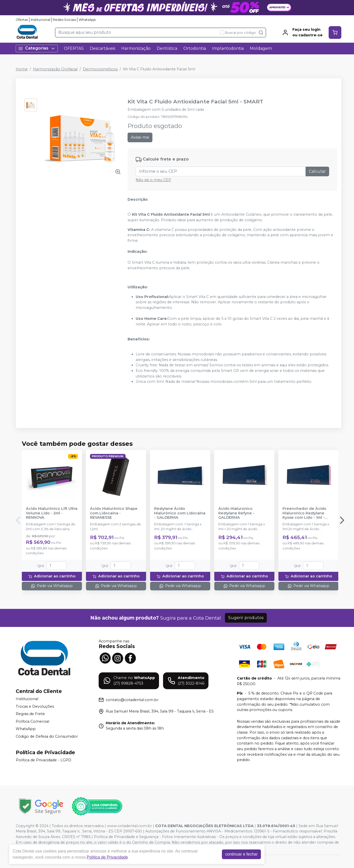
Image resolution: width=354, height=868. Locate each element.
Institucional (40, 20)
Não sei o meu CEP (153, 180)
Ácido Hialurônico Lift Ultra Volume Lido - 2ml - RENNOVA (52, 513)
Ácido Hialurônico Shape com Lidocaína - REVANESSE (114, 513)
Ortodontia (195, 48)
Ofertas (22, 20)
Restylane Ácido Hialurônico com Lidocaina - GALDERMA (180, 513)
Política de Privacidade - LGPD (43, 760)
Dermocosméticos (100, 69)
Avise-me (140, 137)
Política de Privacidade (107, 857)
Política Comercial (32, 721)
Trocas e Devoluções (35, 706)
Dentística (167, 48)
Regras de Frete (30, 714)
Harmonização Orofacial (55, 69)
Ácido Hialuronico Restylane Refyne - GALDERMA (236, 513)
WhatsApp (87, 20)
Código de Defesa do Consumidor (47, 736)
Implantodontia (228, 48)
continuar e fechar (241, 854)
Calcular (317, 171)
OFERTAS (74, 48)
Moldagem (261, 48)
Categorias (37, 48)
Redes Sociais (64, 20)
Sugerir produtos (246, 618)
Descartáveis (102, 48)
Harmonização (136, 48)
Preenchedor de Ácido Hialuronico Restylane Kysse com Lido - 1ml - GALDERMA (304, 513)
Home (22, 69)
